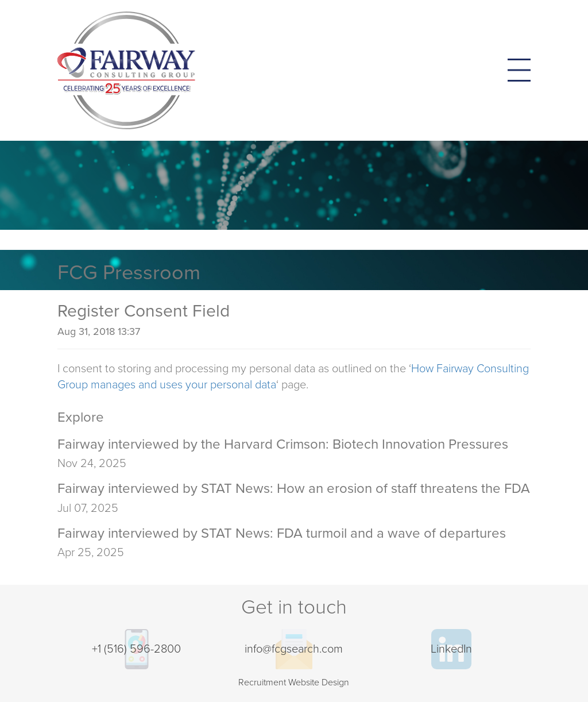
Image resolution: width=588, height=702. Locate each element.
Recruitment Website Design (294, 682)
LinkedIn (451, 649)
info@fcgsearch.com (294, 649)
